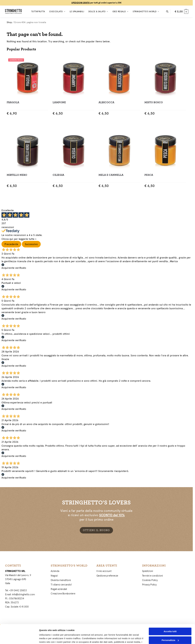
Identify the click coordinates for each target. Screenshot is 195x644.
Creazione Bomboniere (63, 593)
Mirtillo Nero (17, 175)
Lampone (59, 102)
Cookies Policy (150, 580)
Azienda (55, 571)
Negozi (54, 576)
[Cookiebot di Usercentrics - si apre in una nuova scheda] (19, 638)
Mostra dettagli (47, 638)
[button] (182, 11)
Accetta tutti (170, 612)
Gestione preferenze (107, 576)
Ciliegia (58, 175)
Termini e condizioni (152, 576)
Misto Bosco (154, 102)
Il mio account (104, 571)
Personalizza (170, 621)
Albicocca (106, 102)
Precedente (11, 244)
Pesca (149, 175)
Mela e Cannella (111, 175)
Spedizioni (148, 571)
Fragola (13, 102)
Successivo (31, 244)
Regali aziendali (59, 589)
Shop (9, 22)
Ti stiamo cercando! (61, 585)
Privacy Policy (149, 585)
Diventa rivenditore (61, 580)
